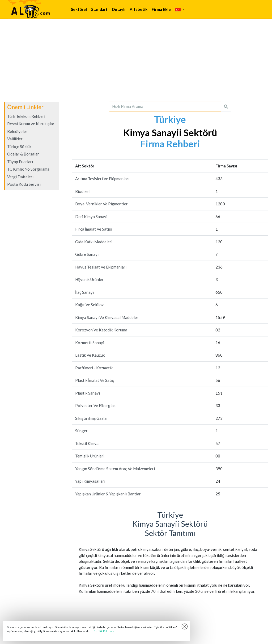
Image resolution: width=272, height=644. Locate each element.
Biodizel (82, 191)
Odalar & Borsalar (23, 154)
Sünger (81, 431)
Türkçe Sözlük (19, 146)
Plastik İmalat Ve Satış (95, 380)
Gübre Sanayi (87, 254)
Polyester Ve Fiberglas (95, 405)
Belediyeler (17, 131)
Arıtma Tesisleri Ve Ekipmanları (102, 179)
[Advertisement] (136, 60)
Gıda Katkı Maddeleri (94, 242)
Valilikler (15, 139)
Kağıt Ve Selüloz (89, 305)
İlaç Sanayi (84, 292)
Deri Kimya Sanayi (91, 217)
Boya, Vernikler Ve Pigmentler (101, 204)
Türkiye (170, 119)
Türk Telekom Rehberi (26, 116)
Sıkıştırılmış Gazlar (92, 418)
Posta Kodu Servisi (24, 184)
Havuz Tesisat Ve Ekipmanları (101, 267)
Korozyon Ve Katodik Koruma (101, 330)
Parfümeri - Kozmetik (94, 368)
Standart (99, 9)
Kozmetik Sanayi (90, 343)
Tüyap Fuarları (20, 162)
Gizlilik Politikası (104, 631)
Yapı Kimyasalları (90, 481)
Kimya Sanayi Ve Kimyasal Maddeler (107, 317)
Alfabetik (139, 9)
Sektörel (79, 9)
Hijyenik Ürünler (89, 279)
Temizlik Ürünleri (90, 456)
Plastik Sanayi (88, 393)
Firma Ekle (161, 9)
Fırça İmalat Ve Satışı (94, 229)
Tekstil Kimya (87, 443)
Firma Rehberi (170, 144)
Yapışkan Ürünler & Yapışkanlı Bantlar (108, 494)
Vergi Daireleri (20, 177)
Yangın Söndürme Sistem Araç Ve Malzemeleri (115, 469)
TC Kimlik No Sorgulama (28, 169)
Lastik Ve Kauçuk (90, 355)
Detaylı (119, 9)
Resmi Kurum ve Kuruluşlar (31, 124)
